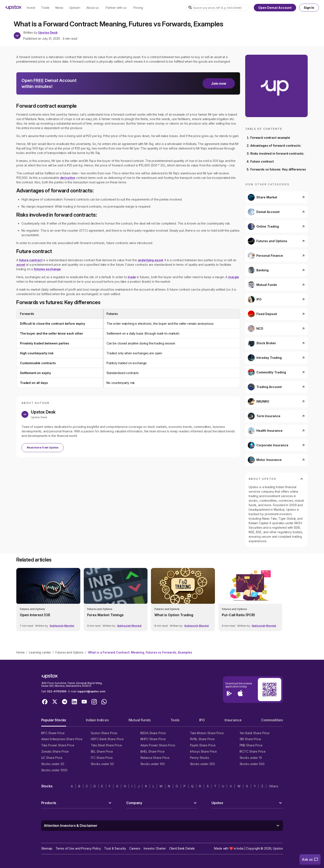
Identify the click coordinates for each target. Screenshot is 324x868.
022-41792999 (57, 691)
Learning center (40, 652)
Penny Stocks (200, 758)
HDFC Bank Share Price (107, 739)
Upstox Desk (48, 33)
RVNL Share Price (202, 739)
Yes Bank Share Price (255, 733)
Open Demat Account (275, 8)
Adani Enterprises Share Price (62, 739)
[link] (48, 600)
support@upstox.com (91, 691)
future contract (31, 260)
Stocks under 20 (53, 764)
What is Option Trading (174, 615)
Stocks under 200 (202, 764)
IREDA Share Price (153, 733)
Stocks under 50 (102, 764)
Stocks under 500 (252, 764)
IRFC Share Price (53, 733)
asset (21, 265)
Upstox (278, 848)
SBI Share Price (250, 739)
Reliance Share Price (155, 758)
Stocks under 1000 (54, 770)
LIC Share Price (52, 758)
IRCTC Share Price (253, 751)
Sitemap (47, 848)
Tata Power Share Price (58, 745)
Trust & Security (115, 848)
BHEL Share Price (153, 751)
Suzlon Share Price (104, 733)
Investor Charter (155, 848)
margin (234, 277)
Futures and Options (69, 652)
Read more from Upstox (43, 448)
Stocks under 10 (251, 758)
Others (273, 786)
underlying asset (151, 260)
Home (20, 652)
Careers (135, 848)
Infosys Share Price (204, 751)
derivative (68, 178)
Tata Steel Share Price (106, 745)
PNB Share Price (251, 745)
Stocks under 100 (153, 764)
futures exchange (47, 269)
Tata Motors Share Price (207, 733)
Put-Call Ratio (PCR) (238, 615)
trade (132, 277)
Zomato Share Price (55, 751)
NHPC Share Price (153, 739)
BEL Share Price (102, 751)
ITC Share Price (102, 758)
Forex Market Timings (105, 615)
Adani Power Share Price (158, 745)
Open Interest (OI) (35, 615)
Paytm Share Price (203, 745)
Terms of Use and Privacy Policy (78, 848)
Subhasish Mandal (62, 626)
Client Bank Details (182, 848)
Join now (219, 83)
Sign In (309, 8)
